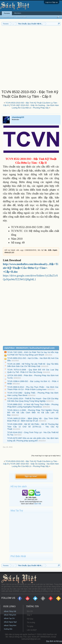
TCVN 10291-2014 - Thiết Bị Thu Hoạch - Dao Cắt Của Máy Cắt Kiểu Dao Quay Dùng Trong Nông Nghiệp (33, 400)
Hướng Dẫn (8, 629)
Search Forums (8, 17)
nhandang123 (18, 117)
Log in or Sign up (52, 2)
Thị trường (31, 622)
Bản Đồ (30, 611)
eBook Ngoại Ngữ (10, 622)
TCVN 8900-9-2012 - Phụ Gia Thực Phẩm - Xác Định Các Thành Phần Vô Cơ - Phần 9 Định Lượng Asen (33, 388)
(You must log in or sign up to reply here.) (46, 456)
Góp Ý (29, 615)
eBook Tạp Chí (9, 618)
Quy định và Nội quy (54, 641)
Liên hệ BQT (32, 630)
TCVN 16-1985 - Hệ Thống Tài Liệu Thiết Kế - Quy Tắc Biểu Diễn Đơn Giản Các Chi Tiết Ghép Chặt (33, 365)
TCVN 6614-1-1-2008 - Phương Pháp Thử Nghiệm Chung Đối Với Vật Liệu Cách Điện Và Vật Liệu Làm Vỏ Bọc (33, 413)
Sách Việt (38, 504)
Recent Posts (21, 17)
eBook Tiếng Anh (10, 615)
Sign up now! (31, 476)
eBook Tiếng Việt (10, 611)
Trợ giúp (30, 626)
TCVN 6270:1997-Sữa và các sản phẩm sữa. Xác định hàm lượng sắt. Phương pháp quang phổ (33, 439)
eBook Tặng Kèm (10, 625)
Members (18, 13)
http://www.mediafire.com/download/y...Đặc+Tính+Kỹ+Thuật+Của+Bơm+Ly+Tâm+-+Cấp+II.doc (30, 268)
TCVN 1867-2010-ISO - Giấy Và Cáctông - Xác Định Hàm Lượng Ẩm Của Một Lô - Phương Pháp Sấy (35, 106)
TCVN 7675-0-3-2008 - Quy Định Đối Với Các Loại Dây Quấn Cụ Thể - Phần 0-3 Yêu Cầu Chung (33, 371)
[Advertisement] (31, 58)
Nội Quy (30, 619)
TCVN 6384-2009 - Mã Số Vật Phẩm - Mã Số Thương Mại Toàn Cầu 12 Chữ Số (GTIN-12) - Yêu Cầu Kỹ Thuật (33, 427)
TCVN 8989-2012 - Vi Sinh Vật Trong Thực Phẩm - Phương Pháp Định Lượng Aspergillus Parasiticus (33, 406)
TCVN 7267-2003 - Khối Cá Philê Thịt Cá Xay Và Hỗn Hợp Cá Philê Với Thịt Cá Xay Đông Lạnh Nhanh (33, 354)
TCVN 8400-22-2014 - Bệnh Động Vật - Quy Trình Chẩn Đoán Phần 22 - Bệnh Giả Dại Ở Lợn (33, 420)
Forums (7, 13)
